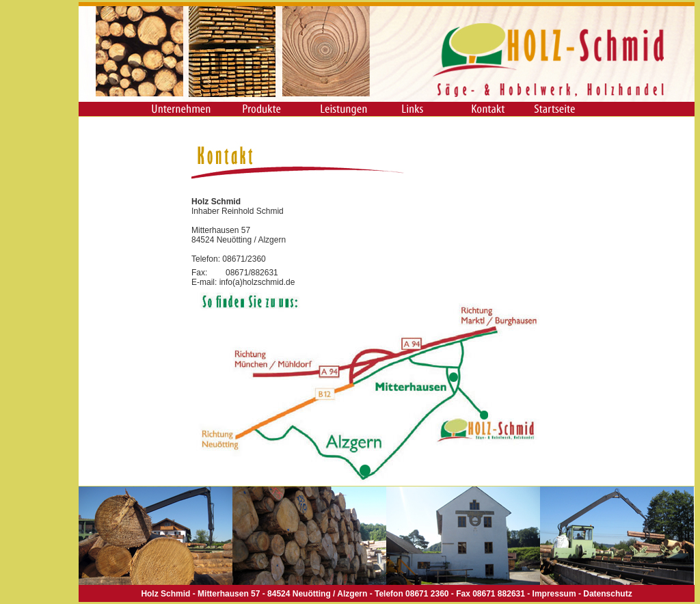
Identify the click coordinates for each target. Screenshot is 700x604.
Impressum (554, 594)
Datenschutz (607, 594)
